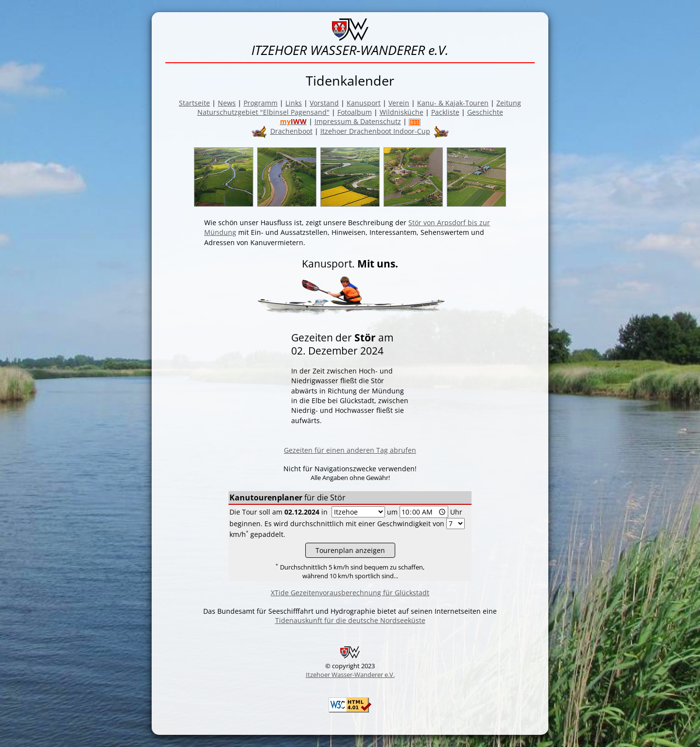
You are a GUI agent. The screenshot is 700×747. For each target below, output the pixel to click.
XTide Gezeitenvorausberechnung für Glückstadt (350, 593)
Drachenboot (291, 131)
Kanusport (364, 103)
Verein (399, 103)
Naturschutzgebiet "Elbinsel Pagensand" (263, 112)
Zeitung (509, 103)
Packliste (445, 112)
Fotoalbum (355, 112)
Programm (261, 103)
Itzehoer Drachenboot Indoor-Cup (375, 131)
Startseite (194, 103)
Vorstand (324, 103)
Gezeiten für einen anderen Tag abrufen (350, 450)
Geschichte (485, 112)
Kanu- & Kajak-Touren (453, 103)
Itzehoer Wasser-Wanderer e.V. (350, 675)
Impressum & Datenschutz (358, 121)
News (227, 103)
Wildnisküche (402, 112)
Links (294, 103)
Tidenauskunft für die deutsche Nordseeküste (350, 620)
